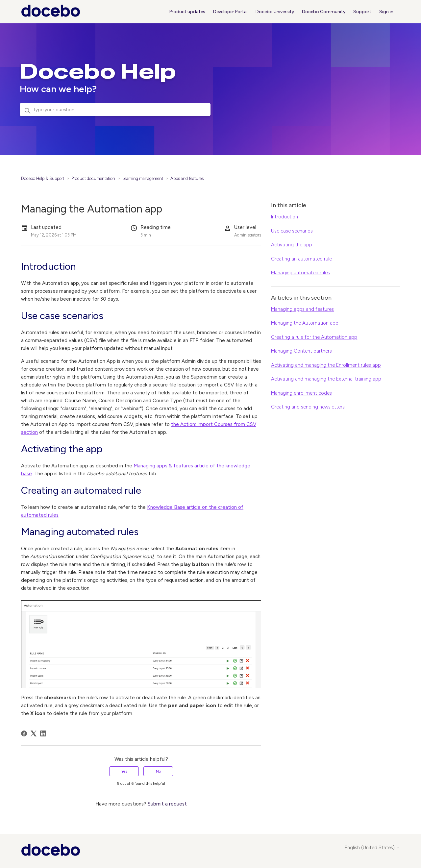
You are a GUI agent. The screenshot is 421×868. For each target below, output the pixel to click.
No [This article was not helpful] (158, 771)
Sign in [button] (386, 12)
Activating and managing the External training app (326, 379)
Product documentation (93, 178)
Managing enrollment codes (301, 393)
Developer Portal (230, 12)
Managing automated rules (300, 273)
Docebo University (275, 12)
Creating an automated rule (301, 259)
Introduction (285, 217)
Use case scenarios (292, 231)
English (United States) (372, 848)
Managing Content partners (301, 351)
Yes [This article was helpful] (124, 771)
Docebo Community (324, 12)
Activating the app (292, 245)
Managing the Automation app (305, 323)
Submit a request (167, 804)
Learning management (143, 178)
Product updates (187, 12)
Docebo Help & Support (43, 178)
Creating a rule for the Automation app (314, 337)
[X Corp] (34, 733)
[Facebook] (24, 733)
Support (362, 12)
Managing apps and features (302, 309)
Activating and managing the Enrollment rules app (326, 365)
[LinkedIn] (43, 733)
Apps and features (187, 178)
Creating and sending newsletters (308, 407)
